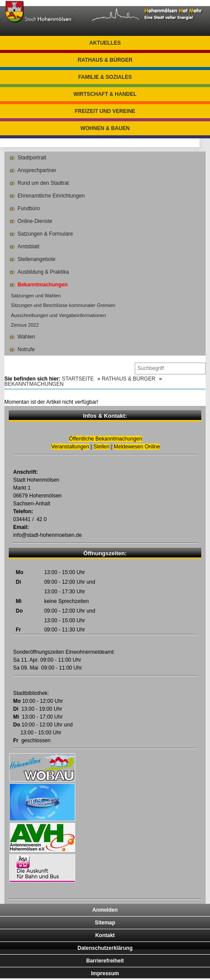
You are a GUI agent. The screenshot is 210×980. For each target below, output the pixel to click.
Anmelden (105, 910)
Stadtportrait (32, 158)
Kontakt (105, 935)
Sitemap (105, 923)
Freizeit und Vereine (105, 111)
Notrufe (26, 349)
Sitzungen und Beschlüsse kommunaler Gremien (63, 305)
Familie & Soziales (105, 77)
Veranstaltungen (70, 447)
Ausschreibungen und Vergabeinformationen (58, 315)
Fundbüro (29, 208)
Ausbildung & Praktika (43, 272)
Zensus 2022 (25, 325)
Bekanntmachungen (43, 285)
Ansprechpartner (37, 170)
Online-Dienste (35, 221)
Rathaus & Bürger (105, 60)
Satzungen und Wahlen (36, 296)
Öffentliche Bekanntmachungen (106, 439)
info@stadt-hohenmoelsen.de (47, 535)
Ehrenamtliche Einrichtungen (51, 196)
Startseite (78, 379)
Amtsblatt (28, 247)
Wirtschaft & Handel (105, 94)
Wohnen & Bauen (105, 128)
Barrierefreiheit (105, 961)
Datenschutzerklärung (105, 948)
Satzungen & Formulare (45, 234)
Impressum (105, 973)
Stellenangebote (37, 259)
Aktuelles (105, 43)
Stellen (102, 447)
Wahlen (26, 337)
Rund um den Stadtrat (43, 183)
